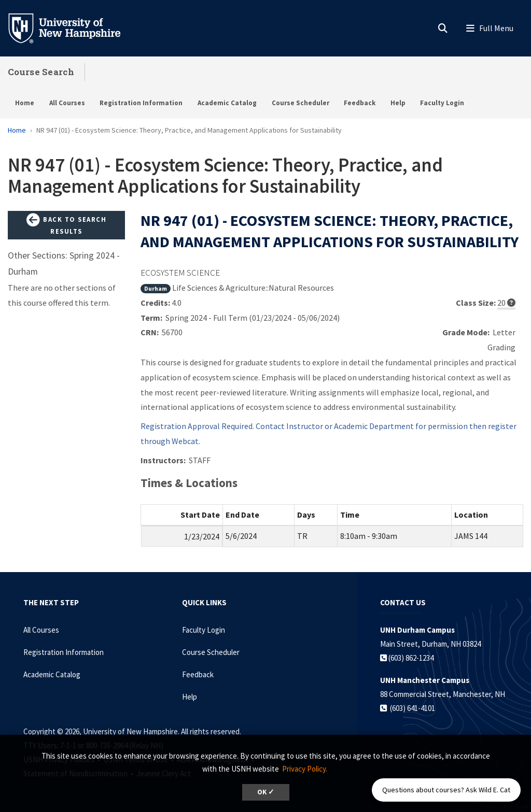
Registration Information (141, 103)
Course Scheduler (301, 103)
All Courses (67, 103)
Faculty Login (442, 103)
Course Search (41, 72)
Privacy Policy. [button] (305, 769)
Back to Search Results (66, 225)
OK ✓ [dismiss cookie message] (266, 792)
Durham (156, 288)
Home (25, 103)
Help (398, 103)
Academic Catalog (227, 103)
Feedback (360, 103)
